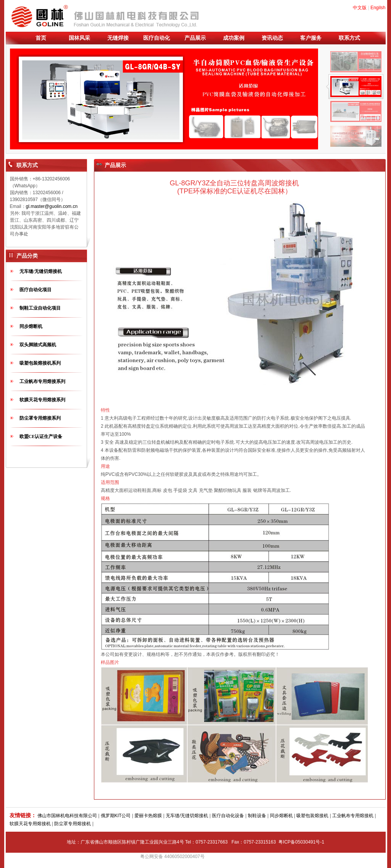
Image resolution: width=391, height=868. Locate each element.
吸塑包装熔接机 (312, 816)
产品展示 (195, 38)
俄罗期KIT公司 (116, 816)
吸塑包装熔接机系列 (40, 363)
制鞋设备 (257, 816)
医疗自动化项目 (36, 290)
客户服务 (311, 38)
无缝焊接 (118, 38)
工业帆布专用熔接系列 (42, 381)
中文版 (360, 8)
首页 (41, 38)
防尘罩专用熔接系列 (40, 418)
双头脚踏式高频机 (38, 345)
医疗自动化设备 (228, 816)
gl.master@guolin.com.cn (52, 206)
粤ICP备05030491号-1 (301, 842)
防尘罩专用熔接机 (73, 824)
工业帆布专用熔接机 (353, 816)
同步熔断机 (31, 326)
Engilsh (378, 8)
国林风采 (79, 38)
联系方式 (349, 38)
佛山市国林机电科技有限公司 (67, 816)
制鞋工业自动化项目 (40, 308)
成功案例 (234, 38)
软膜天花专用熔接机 (30, 824)
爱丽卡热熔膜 (148, 816)
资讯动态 (272, 38)
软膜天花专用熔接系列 (42, 400)
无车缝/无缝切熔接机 (41, 271)
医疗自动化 (157, 38)
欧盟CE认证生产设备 (41, 436)
